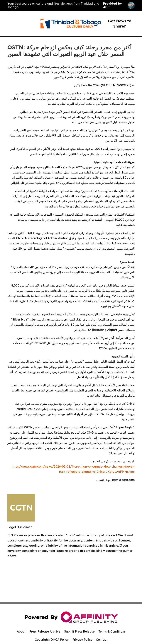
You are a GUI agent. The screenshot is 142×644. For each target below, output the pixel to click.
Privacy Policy (82, 640)
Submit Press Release (79, 631)
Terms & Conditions (112, 631)
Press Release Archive (45, 631)
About (21, 631)
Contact (102, 640)
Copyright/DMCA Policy (52, 640)
